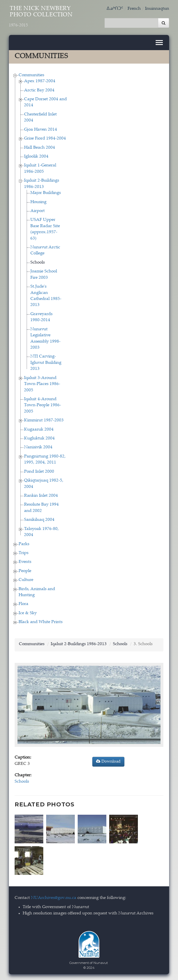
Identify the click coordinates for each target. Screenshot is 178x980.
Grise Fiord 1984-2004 (45, 139)
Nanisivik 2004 (38, 447)
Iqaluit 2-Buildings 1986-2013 (79, 644)
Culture (26, 580)
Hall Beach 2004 (40, 148)
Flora (24, 604)
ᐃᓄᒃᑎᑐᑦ (115, 9)
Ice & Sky (28, 613)
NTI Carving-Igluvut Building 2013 (46, 363)
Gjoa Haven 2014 (41, 130)
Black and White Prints (41, 622)
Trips (24, 553)
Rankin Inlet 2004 (41, 496)
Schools (38, 263)
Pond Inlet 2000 (39, 472)
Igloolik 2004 (36, 157)
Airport (38, 211)
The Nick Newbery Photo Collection (41, 17)
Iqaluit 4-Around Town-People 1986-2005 (43, 405)
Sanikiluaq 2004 (39, 520)
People (25, 571)
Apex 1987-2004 (40, 81)
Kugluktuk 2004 (39, 438)
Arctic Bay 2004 (39, 90)
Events (25, 562)
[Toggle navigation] (159, 43)
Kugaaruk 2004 (39, 430)
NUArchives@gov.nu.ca (54, 898)
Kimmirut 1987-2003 (44, 420)
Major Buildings (46, 193)
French (134, 9)
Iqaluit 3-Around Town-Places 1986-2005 (42, 384)
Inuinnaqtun (157, 9)
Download (108, 761)
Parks (24, 544)
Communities (31, 75)
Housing (38, 202)
